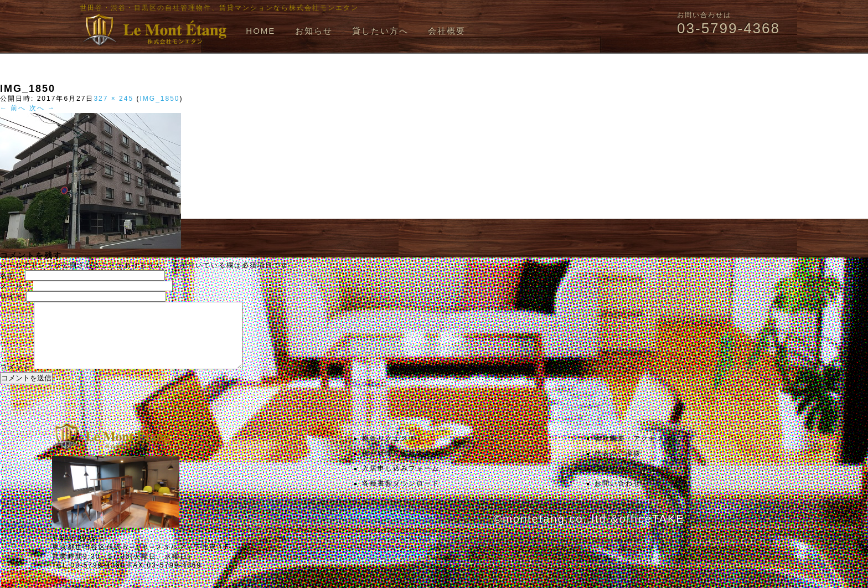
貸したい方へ (380, 31)
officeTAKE (652, 532)
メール (15, 286)
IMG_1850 (159, 99)
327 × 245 (113, 99)
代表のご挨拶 (618, 467)
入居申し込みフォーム (401, 482)
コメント (15, 380)
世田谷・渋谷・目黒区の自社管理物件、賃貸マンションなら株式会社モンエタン (219, 8)
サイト (12, 297)
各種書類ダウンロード (401, 497)
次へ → (42, 108)
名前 (11, 276)
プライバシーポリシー (633, 482)
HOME (260, 31)
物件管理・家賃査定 (397, 467)
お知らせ (314, 31)
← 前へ (13, 108)
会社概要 (447, 31)
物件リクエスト (389, 452)
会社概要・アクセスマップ (641, 452)
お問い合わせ (618, 497)
